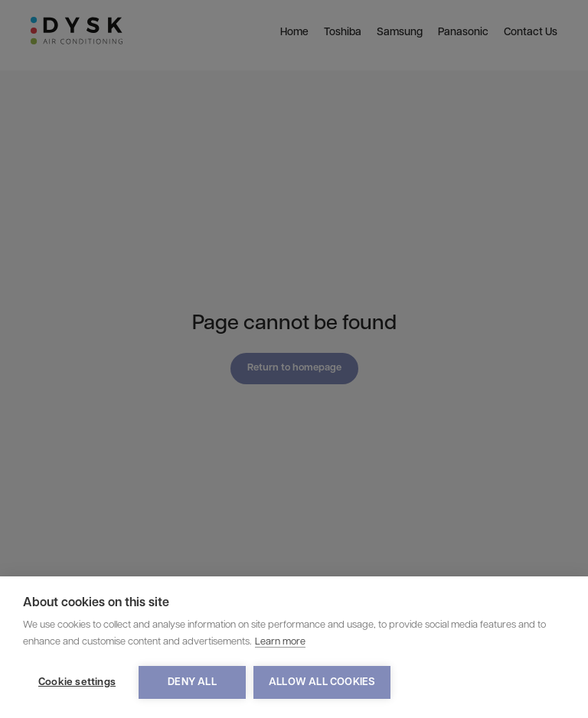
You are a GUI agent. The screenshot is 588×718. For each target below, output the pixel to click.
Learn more (280, 642)
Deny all (192, 682)
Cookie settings (77, 682)
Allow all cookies (322, 682)
